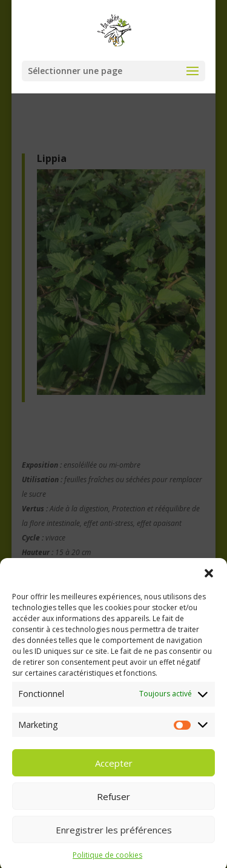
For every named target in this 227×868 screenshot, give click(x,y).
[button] (209, 584)
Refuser (113, 806)
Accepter (114, 773)
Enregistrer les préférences (114, 839)
